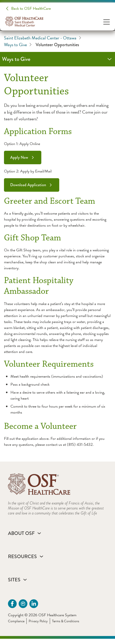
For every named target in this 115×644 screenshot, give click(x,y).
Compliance (16, 621)
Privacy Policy (38, 621)
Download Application (28, 185)
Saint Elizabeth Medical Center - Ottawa (43, 38)
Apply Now (19, 157)
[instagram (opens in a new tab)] (23, 604)
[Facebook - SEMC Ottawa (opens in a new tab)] (12, 604)
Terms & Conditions (66, 621)
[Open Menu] (107, 22)
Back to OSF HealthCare (31, 8)
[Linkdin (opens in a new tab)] (34, 604)
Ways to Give (18, 45)
